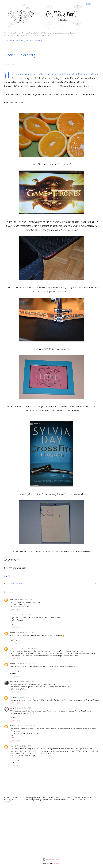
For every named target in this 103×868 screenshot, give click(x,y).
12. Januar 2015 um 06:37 (26, 726)
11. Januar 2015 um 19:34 (26, 664)
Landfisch (14, 697)
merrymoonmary (56, 863)
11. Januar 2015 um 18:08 (26, 600)
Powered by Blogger (52, 859)
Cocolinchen (14, 682)
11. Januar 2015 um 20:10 (27, 682)
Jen (12, 615)
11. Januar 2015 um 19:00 (22, 615)
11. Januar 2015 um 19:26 (29, 648)
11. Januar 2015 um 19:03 (26, 633)
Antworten (16, 610)
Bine (12, 746)
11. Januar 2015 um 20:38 (26, 697)
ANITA (19, 560)
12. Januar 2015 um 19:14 (23, 746)
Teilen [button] (94, 583)
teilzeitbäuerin (15, 648)
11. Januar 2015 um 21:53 (23, 708)
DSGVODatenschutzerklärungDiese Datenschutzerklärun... (24, 41)
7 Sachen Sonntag (17, 583)
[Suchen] (89, 4)
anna (12, 708)
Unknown (14, 600)
